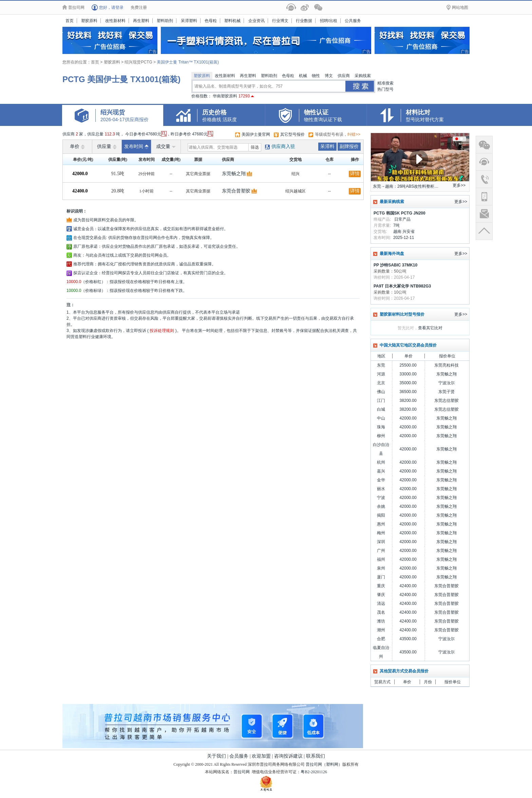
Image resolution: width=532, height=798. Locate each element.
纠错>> (354, 134)
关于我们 (216, 756)
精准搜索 (385, 83)
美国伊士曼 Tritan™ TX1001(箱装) (188, 62)
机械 (303, 76)
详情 (355, 174)
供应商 (344, 76)
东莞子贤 (446, 392)
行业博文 (280, 21)
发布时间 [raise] (136, 147)
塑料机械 (232, 21)
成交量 (166, 147)
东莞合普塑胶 (236, 191)
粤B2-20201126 (314, 772)
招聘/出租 (329, 21)
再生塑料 (141, 21)
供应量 (107, 147)
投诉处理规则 (162, 331)
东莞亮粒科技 (446, 365)
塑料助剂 (165, 21)
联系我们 (316, 756)
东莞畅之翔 (234, 174)
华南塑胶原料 (233, 96)
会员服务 (239, 756)
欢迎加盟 (261, 756)
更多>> (459, 185)
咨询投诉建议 (288, 756)
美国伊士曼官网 (256, 134)
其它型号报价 (292, 134)
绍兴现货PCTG (139, 62)
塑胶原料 (89, 21)
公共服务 (353, 21)
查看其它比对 (430, 328)
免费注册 (139, 7)
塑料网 (332, 764)
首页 (70, 21)
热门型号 (385, 89)
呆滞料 (327, 146)
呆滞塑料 (189, 21)
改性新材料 (115, 21)
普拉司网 (314, 764)
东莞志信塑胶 (446, 401)
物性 (316, 76)
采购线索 (363, 76)
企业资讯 (256, 21)
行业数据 (304, 21)
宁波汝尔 (446, 383)
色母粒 (211, 21)
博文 (329, 76)
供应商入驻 (283, 146)
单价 (77, 147)
